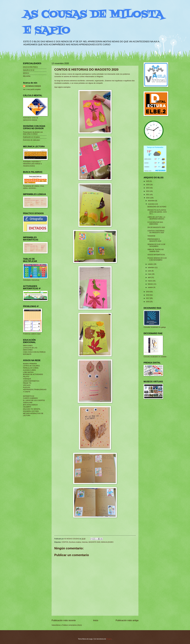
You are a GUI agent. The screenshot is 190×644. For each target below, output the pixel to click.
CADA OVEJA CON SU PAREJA (34, 352)
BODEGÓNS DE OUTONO (157, 207)
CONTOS (65, 542)
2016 (148, 302)
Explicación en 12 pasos (31, 137)
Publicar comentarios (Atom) (72, 625)
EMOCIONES (28, 346)
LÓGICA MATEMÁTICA (31, 381)
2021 (148, 195)
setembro (151, 268)
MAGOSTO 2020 (94, 542)
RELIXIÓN (27, 76)
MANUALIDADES (107, 542)
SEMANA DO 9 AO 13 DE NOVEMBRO (156, 245)
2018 (148, 295)
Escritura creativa (75, 542)
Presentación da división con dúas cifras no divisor (33, 133)
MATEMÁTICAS (29, 396)
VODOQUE (27, 379)
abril (150, 277)
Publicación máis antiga (127, 620)
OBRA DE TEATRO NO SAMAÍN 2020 (156, 250)
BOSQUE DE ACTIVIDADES (33, 374)
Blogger (109, 639)
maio (150, 274)
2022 (148, 191)
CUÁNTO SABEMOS (30, 398)
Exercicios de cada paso (31, 140)
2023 (148, 188)
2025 (148, 181)
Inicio (96, 620)
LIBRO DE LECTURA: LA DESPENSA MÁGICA (156, 218)
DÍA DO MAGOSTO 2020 (156, 227)
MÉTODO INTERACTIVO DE (33, 413)
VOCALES (27, 385)
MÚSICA (26, 73)
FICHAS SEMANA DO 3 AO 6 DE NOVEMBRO (157, 259)
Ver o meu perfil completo (32, 89)
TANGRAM (151, 236)
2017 (148, 298)
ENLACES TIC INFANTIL (32, 409)
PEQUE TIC (27, 383)
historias (85, 542)
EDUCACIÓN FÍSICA (30, 67)
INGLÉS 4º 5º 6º (29, 70)
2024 (148, 185)
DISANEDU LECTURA (31, 411)
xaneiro (151, 287)
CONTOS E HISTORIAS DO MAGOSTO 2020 (156, 232)
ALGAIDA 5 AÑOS (29, 370)
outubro (151, 264)
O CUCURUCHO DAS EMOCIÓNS (155, 223)
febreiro (151, 284)
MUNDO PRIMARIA (30, 364)
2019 (148, 292)
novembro (152, 204)
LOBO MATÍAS (28, 372)
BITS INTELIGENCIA (30, 405)
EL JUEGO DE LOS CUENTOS (34, 400)
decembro (152, 201)
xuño (150, 271)
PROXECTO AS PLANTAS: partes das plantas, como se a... (157, 212)
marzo (150, 281)
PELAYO (26, 377)
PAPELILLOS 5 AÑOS (31, 368)
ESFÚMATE (27, 354)
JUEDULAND (28, 403)
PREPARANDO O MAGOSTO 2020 (154, 240)
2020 (148, 198)
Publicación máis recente (64, 620)
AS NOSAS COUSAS (33, 86)
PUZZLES (27, 387)
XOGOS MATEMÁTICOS (156, 255)
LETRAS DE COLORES (31, 366)
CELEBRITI (27, 407)
